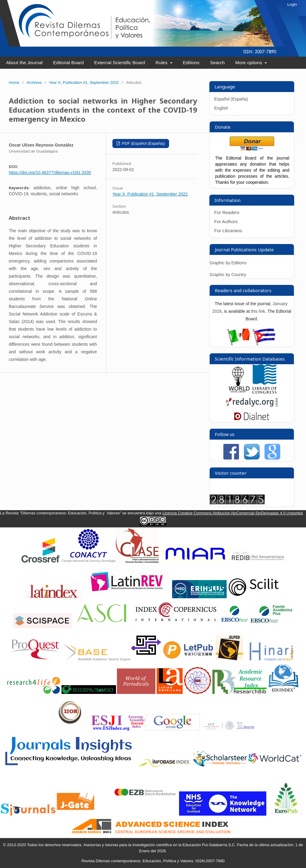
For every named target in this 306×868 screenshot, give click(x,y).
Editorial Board (68, 63)
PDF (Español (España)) (143, 143)
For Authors (226, 221)
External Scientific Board (120, 63)
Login (292, 4)
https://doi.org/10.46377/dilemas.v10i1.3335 (50, 173)
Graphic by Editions (228, 263)
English (221, 108)
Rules (162, 63)
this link (258, 311)
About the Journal (24, 63)
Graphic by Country (228, 275)
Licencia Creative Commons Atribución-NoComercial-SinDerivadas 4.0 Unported (233, 513)
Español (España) (231, 99)
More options (249, 63)
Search (217, 63)
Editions (191, 63)
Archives (34, 83)
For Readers (227, 212)
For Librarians (228, 231)
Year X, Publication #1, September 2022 (84, 83)
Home (14, 83)
